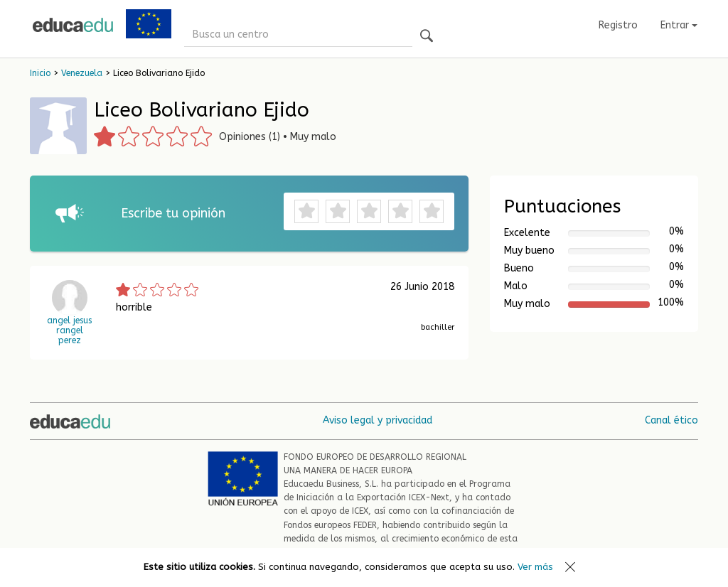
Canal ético (671, 420)
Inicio (40, 73)
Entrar (679, 25)
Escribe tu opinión (173, 213)
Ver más (535, 567)
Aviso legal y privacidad (378, 420)
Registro (618, 25)
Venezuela (82, 73)
